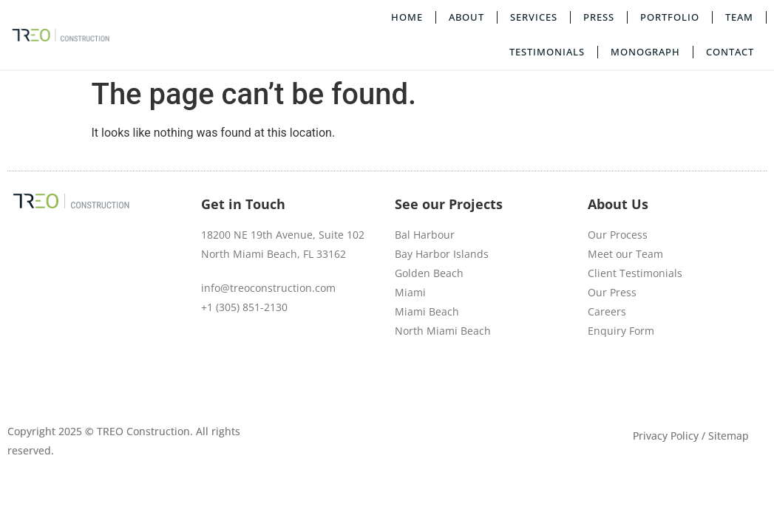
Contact (730, 52)
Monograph (645, 52)
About (466, 17)
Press (599, 17)
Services (534, 17)
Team (739, 17)
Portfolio (670, 17)
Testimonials (547, 52)
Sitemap (729, 436)
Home (407, 17)
